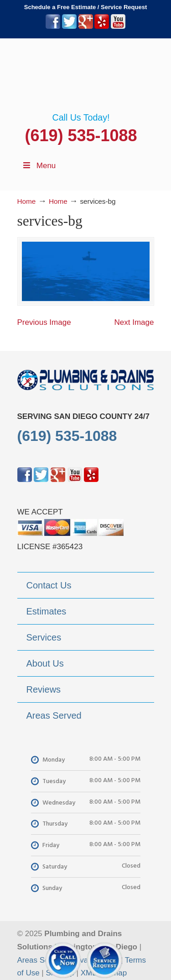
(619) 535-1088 (81, 135)
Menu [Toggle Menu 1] (39, 166)
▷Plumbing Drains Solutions (86, 75)
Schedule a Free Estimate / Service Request (86, 7)
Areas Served (41, 960)
